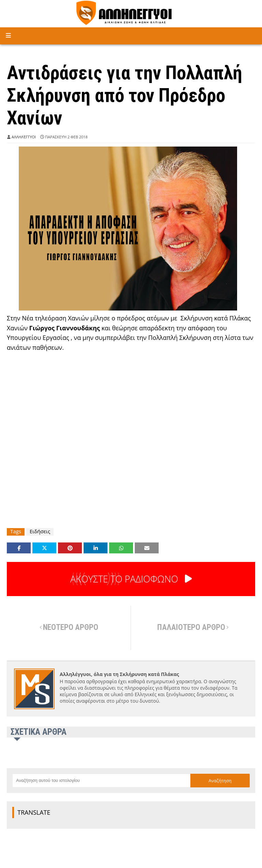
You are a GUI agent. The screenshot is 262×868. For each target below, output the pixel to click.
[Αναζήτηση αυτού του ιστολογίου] (101, 781)
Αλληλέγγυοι (24, 137)
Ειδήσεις (40, 531)
